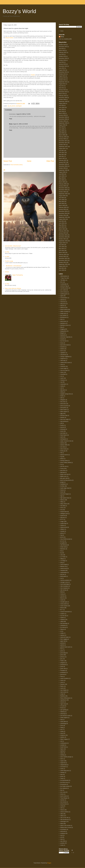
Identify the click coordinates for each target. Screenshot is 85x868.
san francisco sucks (65, 716)
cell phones (63, 355)
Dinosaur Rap (64, 415)
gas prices (63, 470)
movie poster (64, 604)
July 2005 (61, 198)
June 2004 (62, 223)
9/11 (61, 282)
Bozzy (11, 124)
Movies (62, 608)
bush (62, 351)
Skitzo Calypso (64, 739)
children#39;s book (65, 363)
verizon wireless (64, 812)
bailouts (62, 306)
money (62, 594)
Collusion (63, 380)
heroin (62, 492)
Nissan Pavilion (9, 38)
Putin (62, 676)
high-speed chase (65, 498)
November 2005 (63, 190)
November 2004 (63, 213)
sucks (62, 769)
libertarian (63, 549)
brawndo (63, 347)
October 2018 (62, 60)
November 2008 (63, 119)
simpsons (63, 735)
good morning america (66, 480)
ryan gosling (63, 710)
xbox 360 (63, 841)
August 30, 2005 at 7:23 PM (23, 114)
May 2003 (61, 249)
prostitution (63, 672)
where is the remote (65, 826)
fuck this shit (63, 466)
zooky (62, 845)
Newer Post (8, 161)
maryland (63, 570)
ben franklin (63, 315)
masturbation (64, 572)
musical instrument (65, 612)
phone (14, 106)
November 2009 (63, 98)
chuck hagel (63, 368)
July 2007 (61, 151)
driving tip (63, 429)
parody (62, 643)
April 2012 (61, 88)
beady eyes (63, 313)
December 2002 (63, 258)
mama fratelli (64, 565)
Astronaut (63, 302)
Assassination (64, 298)
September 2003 (63, 241)
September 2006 (63, 170)
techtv (62, 776)
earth (62, 437)
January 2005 (62, 209)
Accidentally (63, 284)
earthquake (63, 439)
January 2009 (62, 115)
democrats (63, 404)
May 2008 (61, 131)
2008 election (64, 276)
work (61, 835)
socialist (62, 745)
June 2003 (62, 247)
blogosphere (63, 331)
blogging (62, 329)
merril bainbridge (65, 584)
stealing (62, 755)
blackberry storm (65, 325)
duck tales (63, 433)
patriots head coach (65, 647)
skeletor (62, 737)
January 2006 (62, 186)
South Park (63, 747)
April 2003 (61, 251)
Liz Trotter (63, 557)
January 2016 (62, 64)
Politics (62, 661)
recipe (62, 694)
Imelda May (63, 523)
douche (62, 427)
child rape (63, 360)
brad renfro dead (65, 345)
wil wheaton (63, 829)
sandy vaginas (64, 718)
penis (62, 651)
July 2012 (61, 86)
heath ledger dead (65, 488)
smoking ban (64, 743)
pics (61, 659)
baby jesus (63, 304)
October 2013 (62, 74)
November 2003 (63, 237)
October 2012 (62, 80)
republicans (63, 700)
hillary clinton (64, 504)
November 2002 (63, 260)
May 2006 (61, 178)
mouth (62, 600)
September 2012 (63, 82)
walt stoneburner (65, 820)
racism (62, 680)
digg (61, 413)
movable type (64, 602)
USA (61, 808)
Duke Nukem (64, 435)
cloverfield (63, 374)
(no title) (7, 252)
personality (63, 653)
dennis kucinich (64, 406)
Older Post (50, 161)
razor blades (63, 690)
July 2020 (61, 54)
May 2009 (61, 109)
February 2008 (63, 137)
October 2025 (62, 45)
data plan (63, 390)
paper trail (63, 641)
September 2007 (63, 147)
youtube (62, 843)
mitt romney (63, 590)
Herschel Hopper (65, 494)
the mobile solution (65, 786)
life (61, 551)
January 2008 (62, 139)
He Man (62, 486)
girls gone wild (64, 478)
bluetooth (63, 335)
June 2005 (62, 200)
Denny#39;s (63, 408)
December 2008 (63, 117)
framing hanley (64, 461)
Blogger (49, 863)
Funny (62, 468)
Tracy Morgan (64, 798)
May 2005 (61, 202)
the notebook (64, 788)
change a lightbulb (65, 357)
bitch (61, 319)
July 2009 (61, 105)
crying (62, 386)
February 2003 (63, 255)
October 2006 (62, 168)
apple (62, 296)
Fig (61, 457)
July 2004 (61, 221)
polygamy (63, 663)
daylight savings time (66, 394)
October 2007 (62, 145)
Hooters (33, 75)
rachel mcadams (65, 678)
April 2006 (61, 180)
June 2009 (62, 107)
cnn (61, 376)
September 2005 (63, 194)
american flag (64, 286)
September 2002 (63, 264)
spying (62, 751)
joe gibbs (63, 543)
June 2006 (62, 176)
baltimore (63, 308)
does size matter (65, 419)
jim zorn (62, 541)
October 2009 (62, 99)
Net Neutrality (64, 623)
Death (62, 396)
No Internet (63, 627)
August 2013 (62, 76)
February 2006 (63, 184)
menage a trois (64, 582)
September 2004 (63, 217)
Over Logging (64, 639)
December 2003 (63, 235)
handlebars (63, 484)
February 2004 (63, 231)
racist (62, 682)
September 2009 (63, 101)
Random (62, 684)
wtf (61, 837)
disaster (62, 417)
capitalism (63, 353)
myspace (63, 619)
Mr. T (62, 610)
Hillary (62, 502)
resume (62, 702)
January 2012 (62, 90)
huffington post (64, 514)
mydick (62, 618)
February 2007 (63, 160)
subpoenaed (63, 765)
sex (61, 729)
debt (61, 398)
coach (62, 378)
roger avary (63, 704)
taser (62, 774)
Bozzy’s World (19, 11)
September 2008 (63, 123)
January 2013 (62, 78)
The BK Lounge (9, 261)
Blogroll (62, 333)
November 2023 (63, 47)
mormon (62, 596)
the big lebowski (64, 780)
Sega (62, 727)
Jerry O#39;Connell (65, 539)
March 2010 (62, 94)
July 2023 (61, 49)
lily (11, 106)
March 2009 (62, 113)
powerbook (63, 665)
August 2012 (62, 84)
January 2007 (62, 162)
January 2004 (62, 233)
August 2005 (62, 196)
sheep (62, 731)
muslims (62, 614)
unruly (62, 806)
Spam (62, 749)
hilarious (62, 500)
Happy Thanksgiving (17, 275)
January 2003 (62, 256)
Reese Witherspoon (65, 698)
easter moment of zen (66, 441)
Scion (62, 725)
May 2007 (61, 154)
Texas (62, 778)
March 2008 (62, 135)
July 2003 (61, 245)
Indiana (62, 525)
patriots (62, 645)
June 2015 (62, 68)
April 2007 (61, 156)
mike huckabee (64, 586)
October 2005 (62, 192)
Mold (62, 592)
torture (62, 794)
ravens (62, 688)
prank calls (63, 669)
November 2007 (63, 143)
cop (9, 106)
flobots (62, 459)
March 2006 (62, 182)
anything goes (64, 294)
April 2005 (61, 203)
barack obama (64, 310)
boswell (62, 339)
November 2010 (63, 92)
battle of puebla (64, 311)
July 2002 (61, 268)
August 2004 (62, 219)
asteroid (62, 300)
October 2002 (62, 262)
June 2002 (62, 270)
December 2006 (63, 164)
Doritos (62, 425)
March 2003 (62, 252)
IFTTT (62, 519)
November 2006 (63, 166)
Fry (61, 464)
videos (62, 816)
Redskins (63, 696)
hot (61, 510)
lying (61, 563)
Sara (61, 720)
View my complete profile (65, 39)
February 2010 (63, 96)
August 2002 (62, 266)
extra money (63, 449)
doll (61, 423)
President (63, 670)
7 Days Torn (63, 278)
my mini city (63, 616)
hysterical (63, 516)
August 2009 (62, 103)
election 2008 (64, 445)
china (62, 364)
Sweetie (62, 772)
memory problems (65, 580)
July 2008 (61, 127)
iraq (61, 535)
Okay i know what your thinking (13, 288)
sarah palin (63, 722)
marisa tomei (64, 568)
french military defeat (66, 463)
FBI (61, 453)
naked (62, 621)
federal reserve (64, 455)
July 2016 (61, 62)
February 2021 (63, 52)
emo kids (63, 447)
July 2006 (61, 174)
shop (62, 733)
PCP (61, 649)
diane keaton (64, 410)
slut (61, 741)
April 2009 (61, 111)
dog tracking (63, 421)
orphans (62, 635)
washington (19, 106)
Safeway (63, 712)
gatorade (63, 472)
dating (62, 392)
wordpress (63, 833)
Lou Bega (63, 561)
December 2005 (63, 188)
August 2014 (62, 70)
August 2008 (62, 125)
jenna (62, 537)
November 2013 (63, 72)
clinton (62, 372)
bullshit (62, 349)
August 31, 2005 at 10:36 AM (20, 124)
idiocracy (63, 517)
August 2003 (62, 243)
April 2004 (61, 227)
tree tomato (63, 802)
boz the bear (63, 341)
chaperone (63, 359)
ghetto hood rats (64, 474)
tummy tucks (64, 804)
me (61, 578)
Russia (62, 708)
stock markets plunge (66, 757)
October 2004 (62, 215)
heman (62, 490)
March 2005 (62, 205)
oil (61, 631)
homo (62, 508)
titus (61, 790)
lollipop (62, 559)
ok (4, 170)
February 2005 (63, 207)
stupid (62, 761)
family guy (63, 451)
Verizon (62, 810)
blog (61, 327)
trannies (62, 800)
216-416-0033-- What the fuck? (13, 246)
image (62, 521)
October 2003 (62, 239)
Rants (62, 686)
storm (62, 759)
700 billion (63, 280)
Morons (62, 598)
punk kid (62, 674)
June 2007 (62, 153)
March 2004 (62, 229)
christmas (63, 366)
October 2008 (62, 121)
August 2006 (62, 172)
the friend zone (64, 782)
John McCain (64, 545)
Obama (62, 629)
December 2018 (63, 58)
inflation (62, 529)
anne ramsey (64, 292)
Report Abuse (63, 849)
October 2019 (62, 56)
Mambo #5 (63, 566)
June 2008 (62, 129)
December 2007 (63, 141)
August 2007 (62, 149)
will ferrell (63, 831)
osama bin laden (65, 637)
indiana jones (64, 527)
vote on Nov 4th (64, 818)
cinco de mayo (64, 370)
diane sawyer (64, 412)
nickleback (63, 625)
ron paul (62, 706)
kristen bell (63, 547)
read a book (63, 692)
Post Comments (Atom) (17, 165)
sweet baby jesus (65, 771)
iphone (62, 533)
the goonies (63, 784)
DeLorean (63, 402)
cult (61, 388)
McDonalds (63, 576)
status (62, 753)
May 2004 (61, 225)
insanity (62, 531)
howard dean (64, 512)
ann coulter (63, 290)
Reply (11, 119)
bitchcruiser (63, 321)
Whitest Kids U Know (66, 827)
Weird (62, 824)
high (61, 496)
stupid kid (63, 763)
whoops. (7, 272)
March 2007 (62, 158)
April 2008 (61, 133)
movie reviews (64, 606)
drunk (62, 431)
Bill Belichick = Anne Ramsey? (14, 266)
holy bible (63, 506)
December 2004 (63, 211)
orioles (62, 633)
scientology (63, 723)
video (62, 814)
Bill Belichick (63, 317)
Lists (61, 555)
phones (62, 657)
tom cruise (63, 792)
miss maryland (64, 588)
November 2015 (63, 66)
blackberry (63, 323)
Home (29, 161)
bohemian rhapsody (65, 337)
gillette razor (63, 476)
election (62, 443)
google (62, 482)
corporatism (63, 384)
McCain (62, 574)
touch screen (64, 796)
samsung (63, 714)
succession (63, 767)
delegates (63, 400)
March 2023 (62, 50)
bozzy (62, 343)
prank (62, 667)
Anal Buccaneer (64, 288)
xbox (61, 839)
